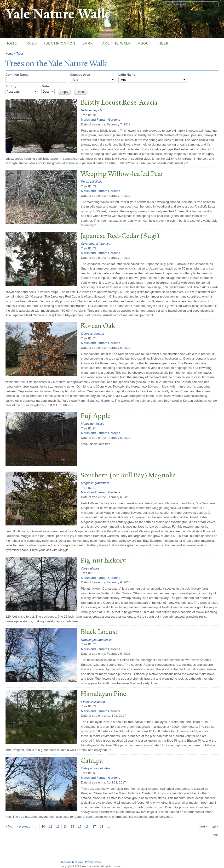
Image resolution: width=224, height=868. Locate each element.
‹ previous (24, 827)
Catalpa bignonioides (95, 768)
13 (65, 827)
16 (87, 827)
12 (58, 827)
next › (203, 827)
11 (50, 827)
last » (215, 827)
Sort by (11, 86)
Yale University (19, 4)
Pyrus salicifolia (92, 182)
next (215, 835)
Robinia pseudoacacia (96, 640)
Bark (88, 43)
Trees (31, 43)
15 (80, 827)
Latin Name (127, 75)
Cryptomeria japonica (96, 244)
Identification (60, 43)
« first (9, 827)
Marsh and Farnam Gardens (101, 120)
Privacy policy (93, 862)
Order (46, 86)
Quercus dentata (92, 334)
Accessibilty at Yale (72, 862)
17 (94, 827)
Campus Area (80, 75)
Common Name (17, 75)
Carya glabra (90, 568)
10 (43, 827)
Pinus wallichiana (93, 702)
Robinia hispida (92, 110)
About (145, 43)
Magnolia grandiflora (95, 483)
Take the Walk (115, 43)
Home (11, 43)
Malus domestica (93, 424)
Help (164, 43)
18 (101, 827)
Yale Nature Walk (57, 14)
